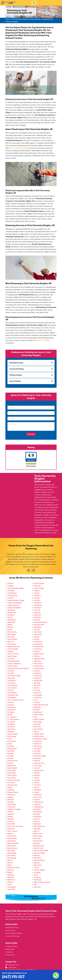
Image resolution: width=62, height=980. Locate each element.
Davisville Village (40, 756)
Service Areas (10, 955)
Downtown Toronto (40, 739)
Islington (37, 637)
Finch (36, 700)
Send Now (31, 434)
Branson (37, 821)
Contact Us (9, 952)
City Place (37, 785)
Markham (11, 877)
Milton (10, 865)
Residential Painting (12, 928)
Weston (10, 630)
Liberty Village (39, 588)
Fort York (37, 690)
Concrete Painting (11, 946)
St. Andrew (11, 722)
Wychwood (11, 610)
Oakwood (11, 814)
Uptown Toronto (13, 654)
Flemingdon (38, 695)
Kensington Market (40, 622)
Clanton (36, 778)
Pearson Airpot (13, 792)
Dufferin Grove (39, 736)
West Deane (12, 644)
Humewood (38, 642)
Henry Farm (38, 664)
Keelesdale (38, 627)
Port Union (11, 783)
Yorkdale (10, 586)
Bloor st (36, 831)
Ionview (36, 639)
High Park (37, 661)
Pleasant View (12, 785)
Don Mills (37, 751)
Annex (36, 875)
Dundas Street (39, 734)
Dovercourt (38, 744)
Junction (37, 630)
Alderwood (38, 880)
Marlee (10, 872)
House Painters (10, 930)
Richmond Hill (12, 761)
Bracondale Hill (39, 826)
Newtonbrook (12, 838)
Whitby (10, 625)
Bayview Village (39, 853)
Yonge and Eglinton (14, 608)
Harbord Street (39, 668)
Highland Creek (39, 659)
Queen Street (12, 775)
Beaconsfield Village (41, 851)
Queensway (11, 770)
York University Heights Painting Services (26, 19)
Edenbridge (38, 722)
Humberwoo (38, 644)
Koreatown (38, 608)
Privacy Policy (10, 949)
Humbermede (39, 647)
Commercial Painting (12, 936)
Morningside (12, 853)
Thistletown (11, 681)
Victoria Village (13, 649)
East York (37, 727)
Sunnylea (11, 705)
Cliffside (37, 773)
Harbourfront (38, 666)
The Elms (11, 690)
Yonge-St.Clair (12, 596)
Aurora (36, 868)
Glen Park (37, 685)
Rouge (10, 744)
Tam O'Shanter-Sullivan (16, 700)
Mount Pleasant (13, 843)
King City (37, 620)
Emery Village (39, 715)
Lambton (37, 600)
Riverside (11, 753)
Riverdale (11, 756)
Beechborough (39, 846)
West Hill (10, 642)
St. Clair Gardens (13, 719)
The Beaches (12, 698)
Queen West (12, 773)
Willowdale (11, 622)
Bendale (37, 843)
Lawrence (37, 596)
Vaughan (10, 651)
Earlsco (36, 732)
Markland (11, 875)
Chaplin (36, 792)
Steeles (10, 715)
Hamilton (37, 671)
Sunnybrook (12, 707)
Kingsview (37, 615)
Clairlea (36, 783)
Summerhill (11, 710)
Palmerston (11, 807)
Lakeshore (37, 603)
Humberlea (38, 649)
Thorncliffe (11, 678)
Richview (10, 758)
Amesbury (37, 877)
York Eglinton (12, 593)
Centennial (38, 795)
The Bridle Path (13, 695)
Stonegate (11, 712)
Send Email (12, 968)
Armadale (37, 872)
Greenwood (38, 676)
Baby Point (38, 865)
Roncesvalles (12, 749)
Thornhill (10, 673)
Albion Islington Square (42, 882)
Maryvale (11, 870)
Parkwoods (11, 795)
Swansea (11, 702)
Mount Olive (12, 846)
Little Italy (37, 586)
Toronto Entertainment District (18, 668)
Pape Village (12, 804)
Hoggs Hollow (39, 654)
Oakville (10, 817)
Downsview (38, 741)
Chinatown (38, 790)
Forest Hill (37, 693)
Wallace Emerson (13, 647)
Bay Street (37, 858)
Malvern (10, 882)
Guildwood (38, 673)
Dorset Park (38, 746)
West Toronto (12, 632)
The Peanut (11, 683)
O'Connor (11, 821)
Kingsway (37, 613)
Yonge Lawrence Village (16, 600)
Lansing (37, 598)
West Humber (12, 639)
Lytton (9, 885)
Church (36, 787)
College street (39, 770)
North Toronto (12, 831)
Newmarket (11, 841)
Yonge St (10, 598)
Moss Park (11, 851)
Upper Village (12, 656)
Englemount (38, 712)
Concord (37, 768)
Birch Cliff (37, 838)
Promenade (11, 778)
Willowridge (11, 620)
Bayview (37, 855)
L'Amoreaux (38, 605)
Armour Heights (39, 870)
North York (11, 829)
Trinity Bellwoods (13, 661)
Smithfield (11, 724)
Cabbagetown (39, 807)
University (11, 659)
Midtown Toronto (13, 868)
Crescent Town (39, 763)
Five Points (38, 698)
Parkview (11, 800)
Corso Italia (38, 766)
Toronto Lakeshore (14, 664)
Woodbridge (12, 613)
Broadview (37, 817)
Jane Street (38, 632)
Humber (37, 651)
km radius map (15, 499)
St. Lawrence (12, 717)
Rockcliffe (11, 751)
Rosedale (11, 746)
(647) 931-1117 (13, 977)
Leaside (36, 593)
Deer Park (37, 753)
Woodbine (11, 615)
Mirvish (10, 860)
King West (37, 617)
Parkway (10, 797)
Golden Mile (38, 681)
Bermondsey (38, 841)
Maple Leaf (11, 880)
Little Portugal (39, 583)
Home (8, 19)
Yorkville (10, 583)
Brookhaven (38, 812)
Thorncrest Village (14, 676)
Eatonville (37, 724)
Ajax (35, 885)
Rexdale (10, 763)
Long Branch (12, 887)
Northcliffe (11, 824)
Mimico (10, 863)
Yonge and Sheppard (15, 603)
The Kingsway (12, 685)
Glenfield (37, 683)
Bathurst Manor (39, 860)
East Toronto (38, 729)
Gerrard (36, 688)
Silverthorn (11, 727)
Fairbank (37, 702)
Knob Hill (37, 610)
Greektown (38, 678)
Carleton (37, 800)
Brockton (37, 814)
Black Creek (38, 836)
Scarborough (12, 736)
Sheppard (11, 732)
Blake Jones (38, 834)
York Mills (11, 591)
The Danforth (12, 693)
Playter (10, 787)
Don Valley (37, 749)
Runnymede (12, 741)
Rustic (10, 739)
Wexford (10, 627)
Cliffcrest (37, 775)
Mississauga (12, 858)
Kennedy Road (39, 625)
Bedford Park (38, 848)
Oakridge (11, 819)
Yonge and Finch (13, 605)
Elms (35, 717)
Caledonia (37, 804)
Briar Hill (37, 819)
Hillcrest (37, 656)
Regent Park (12, 766)
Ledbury (37, 591)
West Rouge (12, 634)
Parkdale (10, 802)
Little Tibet (11, 889)
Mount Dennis (12, 848)
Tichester (11, 671)
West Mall (11, 637)
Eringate (37, 710)
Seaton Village (12, 734)
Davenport (37, 758)
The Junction (12, 688)
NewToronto (12, 836)
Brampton (37, 824)
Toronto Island (12, 666)
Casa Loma (38, 797)
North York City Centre (15, 826)
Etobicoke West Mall (41, 705)
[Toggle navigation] (34, 3)
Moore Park (11, 855)
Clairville (37, 780)
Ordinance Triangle (14, 809)
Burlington (37, 809)
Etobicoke (37, 707)
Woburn (10, 617)
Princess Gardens (14, 780)
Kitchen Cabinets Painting (14, 933)
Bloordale (37, 829)
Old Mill (10, 812)
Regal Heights (12, 768)
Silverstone (11, 729)
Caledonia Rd (38, 802)
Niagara (10, 834)
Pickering (11, 790)
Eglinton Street (39, 719)
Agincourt (37, 887)
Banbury (37, 863)
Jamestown (38, 634)
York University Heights (16, 588)
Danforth (37, 761)
